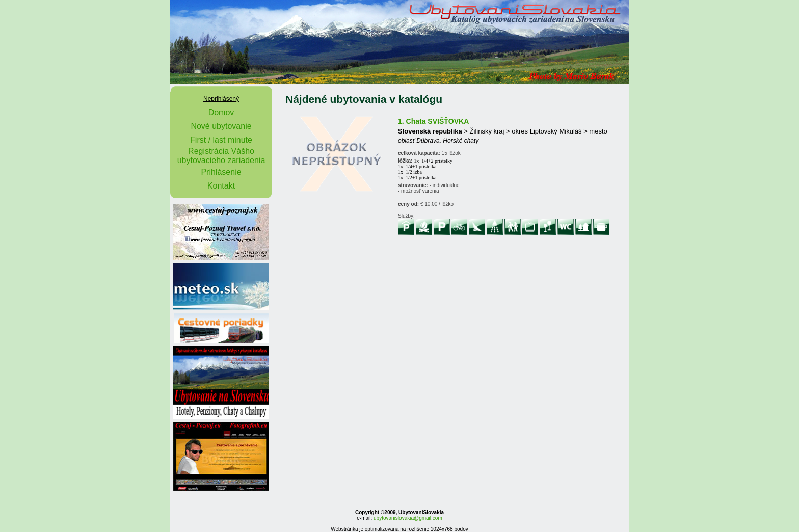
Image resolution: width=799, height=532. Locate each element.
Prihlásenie (221, 172)
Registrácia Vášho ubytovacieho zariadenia (221, 156)
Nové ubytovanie (221, 126)
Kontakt (221, 186)
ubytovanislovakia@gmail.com (408, 518)
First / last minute (221, 140)
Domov (221, 112)
